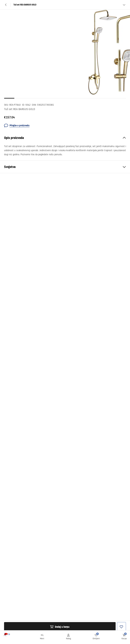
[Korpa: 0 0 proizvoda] (124, 637)
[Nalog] (68, 637)
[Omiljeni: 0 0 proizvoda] (96, 637)
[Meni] (42, 637)
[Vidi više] (124, 5)
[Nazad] (6, 5)
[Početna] (11, 637)
